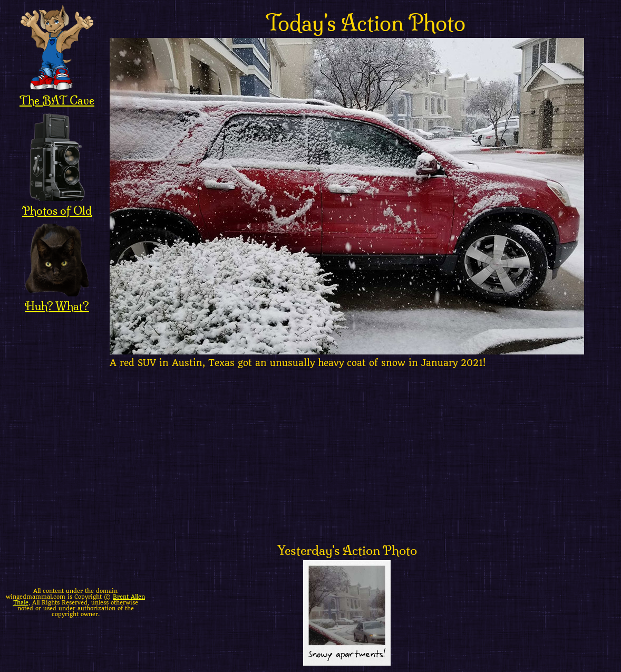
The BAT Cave (57, 93)
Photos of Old (57, 204)
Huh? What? (57, 299)
